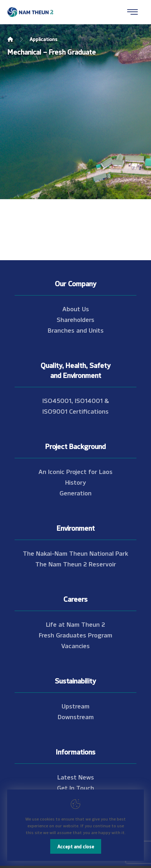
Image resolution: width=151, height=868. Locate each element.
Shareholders (75, 319)
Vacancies (75, 645)
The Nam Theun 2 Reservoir (76, 564)
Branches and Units (76, 330)
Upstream (75, 706)
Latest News (76, 777)
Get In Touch (75, 787)
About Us (76, 308)
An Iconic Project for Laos (75, 471)
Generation (75, 493)
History (76, 482)
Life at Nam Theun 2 (75, 624)
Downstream (76, 716)
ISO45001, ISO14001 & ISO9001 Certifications (76, 405)
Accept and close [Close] (76, 846)
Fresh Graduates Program (75, 635)
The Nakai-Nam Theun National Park (75, 553)
